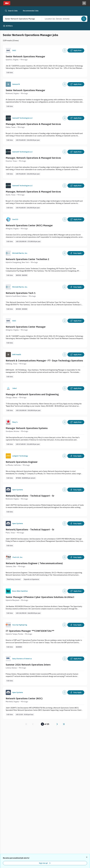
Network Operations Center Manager (26, 327)
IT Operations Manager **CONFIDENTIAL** (30, 631)
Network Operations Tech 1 (21, 293)
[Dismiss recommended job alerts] (87, 857)
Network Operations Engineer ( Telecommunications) (34, 563)
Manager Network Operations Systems (27, 428)
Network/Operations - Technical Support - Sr (30, 496)
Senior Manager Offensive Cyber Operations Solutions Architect (40, 597)
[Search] (84, 19)
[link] (26, 724)
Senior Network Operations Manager (25, 56)
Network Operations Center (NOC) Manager (29, 225)
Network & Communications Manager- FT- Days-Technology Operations (44, 361)
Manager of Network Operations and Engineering (32, 394)
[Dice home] (7, 3)
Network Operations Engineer (22, 462)
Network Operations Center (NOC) (24, 698)
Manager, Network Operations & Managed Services (33, 124)
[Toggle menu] (84, 3)
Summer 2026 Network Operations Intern (28, 665)
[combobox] (20, 19)
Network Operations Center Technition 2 (27, 259)
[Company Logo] (8, 50)
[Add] (65, 50)
